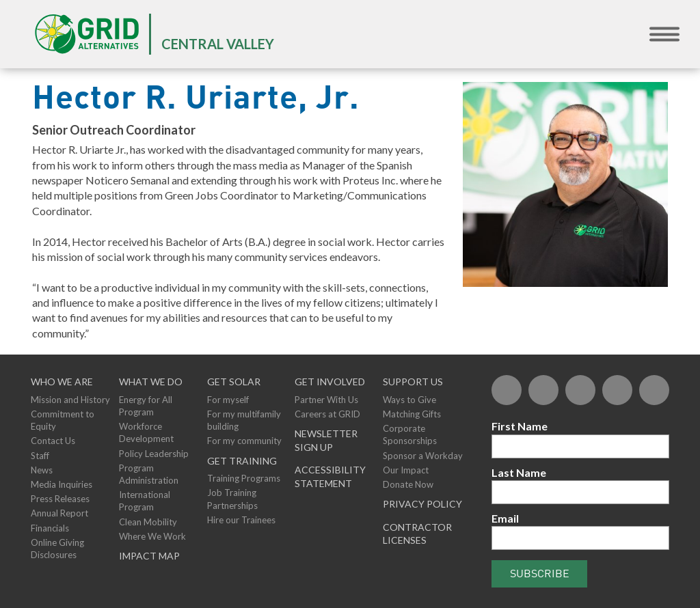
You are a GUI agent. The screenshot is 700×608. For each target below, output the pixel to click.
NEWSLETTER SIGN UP (326, 440)
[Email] (580, 538)
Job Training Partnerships (232, 499)
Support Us (413, 382)
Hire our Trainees (241, 520)
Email (505, 518)
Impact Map (149, 556)
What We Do (151, 382)
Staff (40, 456)
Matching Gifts (412, 414)
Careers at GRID (327, 414)
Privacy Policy (422, 504)
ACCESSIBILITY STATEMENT (330, 476)
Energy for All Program (146, 406)
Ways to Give (409, 400)
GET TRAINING (242, 461)
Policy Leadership (154, 454)
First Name (520, 426)
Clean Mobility (148, 522)
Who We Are (62, 382)
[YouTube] (617, 390)
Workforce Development (146, 432)
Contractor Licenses (417, 534)
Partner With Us (326, 400)
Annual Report (59, 513)
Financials (50, 528)
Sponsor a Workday (423, 456)
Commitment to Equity (63, 420)
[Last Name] (580, 492)
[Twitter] (543, 390)
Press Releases (60, 499)
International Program (145, 501)
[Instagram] (654, 390)
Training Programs (244, 478)
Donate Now (408, 484)
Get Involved (330, 382)
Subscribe (540, 573)
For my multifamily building (244, 420)
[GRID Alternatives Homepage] (87, 34)
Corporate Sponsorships (410, 434)
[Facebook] (507, 390)
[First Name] (580, 446)
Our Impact (406, 470)
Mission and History (70, 400)
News (42, 470)
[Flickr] (580, 390)
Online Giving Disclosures (57, 549)
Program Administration (149, 474)
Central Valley (218, 44)
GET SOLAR (234, 382)
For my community (244, 441)
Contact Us (53, 441)
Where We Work (152, 536)
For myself (228, 400)
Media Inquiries (62, 484)
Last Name (519, 472)
